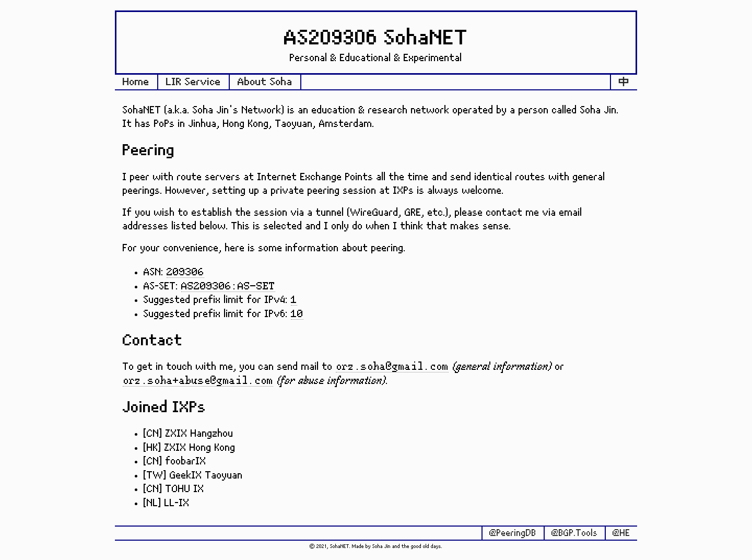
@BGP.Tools (575, 533)
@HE (621, 533)
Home (136, 82)
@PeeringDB (513, 533)
